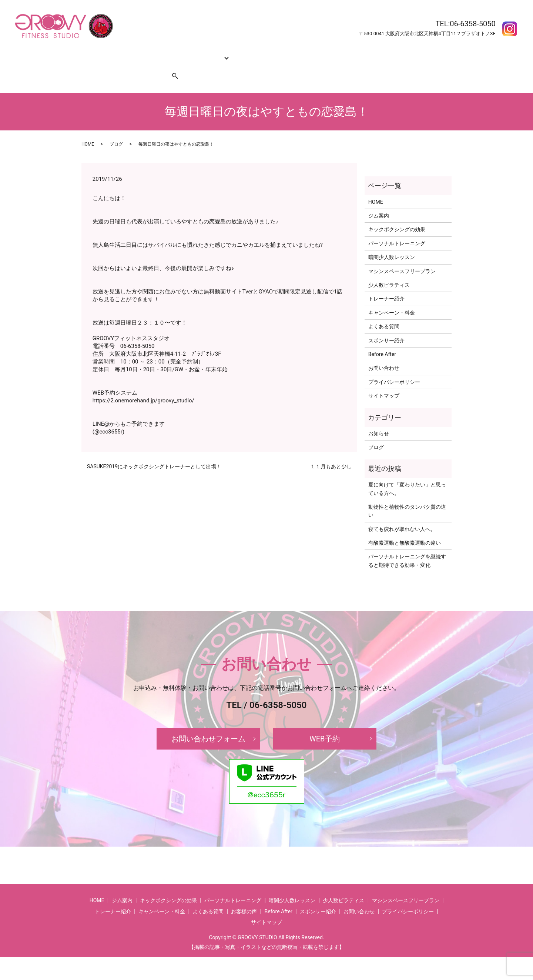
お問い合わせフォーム (208, 725)
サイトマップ (384, 382)
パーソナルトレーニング (397, 229)
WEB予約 (325, 725)
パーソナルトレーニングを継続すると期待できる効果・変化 (407, 547)
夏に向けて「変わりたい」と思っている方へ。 (407, 475)
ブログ (116, 130)
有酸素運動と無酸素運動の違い (405, 529)
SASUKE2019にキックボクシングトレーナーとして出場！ (154, 452)
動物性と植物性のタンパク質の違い (407, 497)
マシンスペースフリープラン (402, 257)
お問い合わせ (100, 65)
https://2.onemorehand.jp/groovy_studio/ (143, 386)
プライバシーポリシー (394, 368)
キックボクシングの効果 (161, 53)
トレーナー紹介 (241, 53)
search (171, 65)
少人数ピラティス (389, 271)
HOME (92, 53)
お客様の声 (402, 53)
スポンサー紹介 (140, 65)
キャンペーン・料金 (288, 53)
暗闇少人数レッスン (392, 243)
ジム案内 (116, 53)
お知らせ (379, 419)
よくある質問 (333, 53)
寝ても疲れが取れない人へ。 (402, 515)
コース (204, 53)
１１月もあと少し (331, 452)
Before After (369, 53)
